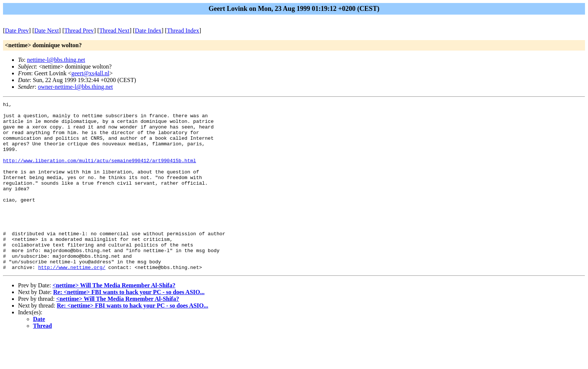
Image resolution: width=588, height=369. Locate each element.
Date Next (47, 31)
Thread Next (114, 31)
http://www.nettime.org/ (72, 301)
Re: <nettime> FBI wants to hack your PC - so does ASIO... (129, 326)
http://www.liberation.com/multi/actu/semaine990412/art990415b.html (100, 173)
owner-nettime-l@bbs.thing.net (75, 87)
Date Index (148, 31)
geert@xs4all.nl (90, 73)
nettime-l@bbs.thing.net (56, 60)
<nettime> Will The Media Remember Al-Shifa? (114, 319)
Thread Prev (79, 31)
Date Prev (17, 31)
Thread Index (183, 31)
